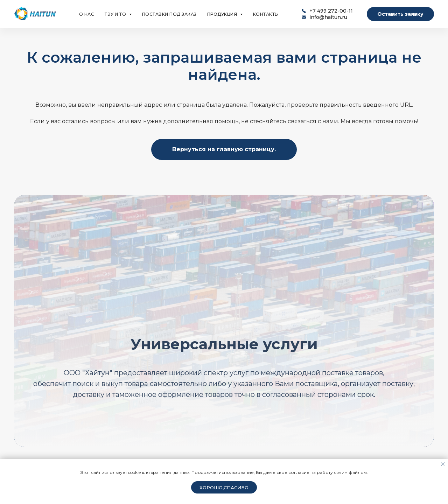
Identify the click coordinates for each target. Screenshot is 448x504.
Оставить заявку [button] (400, 14)
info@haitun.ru (328, 17)
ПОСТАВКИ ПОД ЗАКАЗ (169, 14)
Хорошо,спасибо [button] (224, 488)
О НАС (87, 14)
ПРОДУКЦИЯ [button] (223, 14)
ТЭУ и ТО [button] (116, 14)
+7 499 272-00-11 (331, 11)
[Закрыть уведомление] (443, 464)
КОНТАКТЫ (266, 14)
